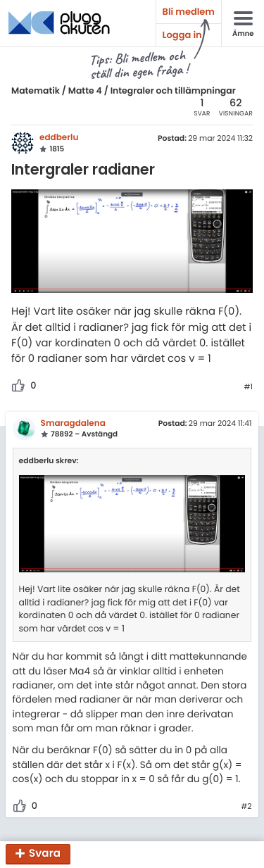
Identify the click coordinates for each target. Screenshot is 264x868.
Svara (45, 854)
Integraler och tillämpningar (173, 91)
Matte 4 (85, 91)
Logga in (182, 35)
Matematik (36, 91)
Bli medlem (189, 12)
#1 (248, 387)
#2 (246, 807)
